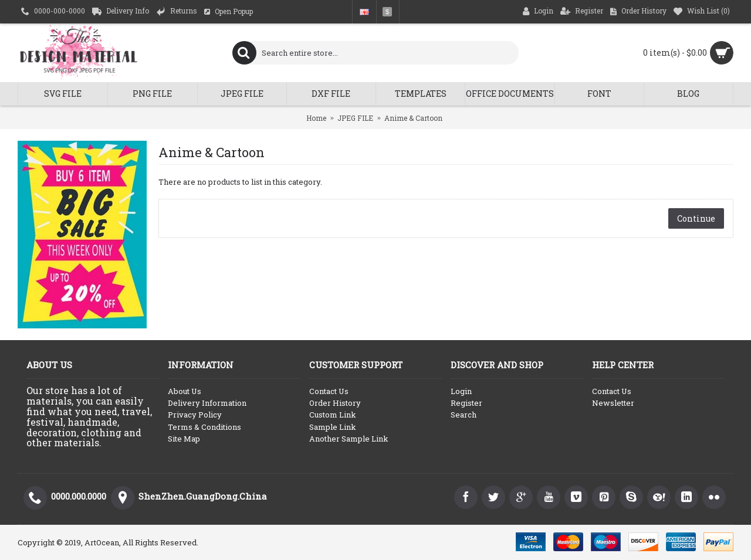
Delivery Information (207, 403)
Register (466, 403)
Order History (335, 403)
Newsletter (613, 403)
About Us (185, 391)
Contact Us (329, 391)
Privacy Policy (195, 415)
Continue (696, 218)
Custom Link (333, 415)
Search (464, 415)
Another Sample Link (349, 439)
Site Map (184, 439)
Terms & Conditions (204, 427)
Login (461, 391)
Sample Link (333, 427)
